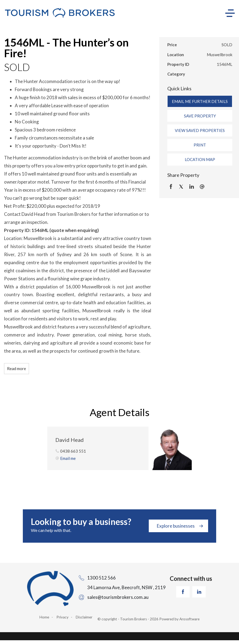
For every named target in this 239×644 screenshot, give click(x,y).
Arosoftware (189, 619)
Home (44, 617)
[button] (200, 116)
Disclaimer (84, 617)
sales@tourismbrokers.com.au (118, 597)
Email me (68, 458)
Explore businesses (176, 526)
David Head (70, 440)
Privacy (62, 617)
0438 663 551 (73, 451)
